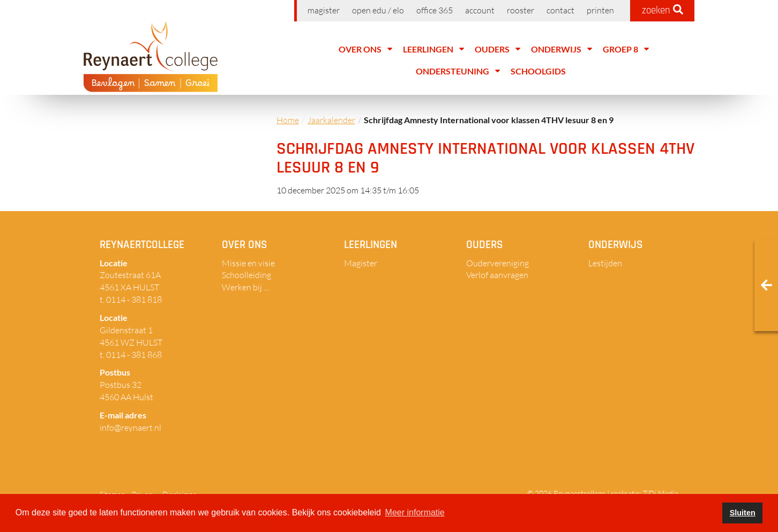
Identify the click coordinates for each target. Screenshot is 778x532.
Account (480, 10)
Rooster (521, 10)
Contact (560, 10)
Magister (324, 10)
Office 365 (435, 10)
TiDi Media (661, 493)
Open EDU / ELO (378, 10)
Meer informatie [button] (415, 512)
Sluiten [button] (743, 513)
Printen (600, 10)
